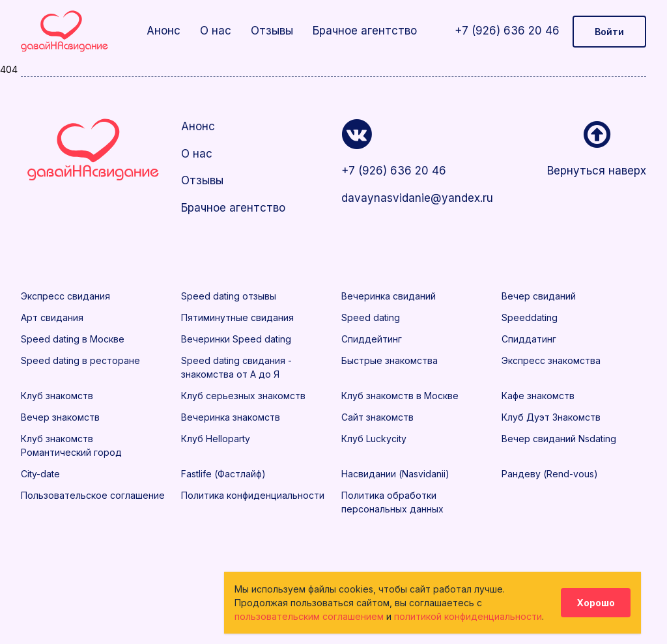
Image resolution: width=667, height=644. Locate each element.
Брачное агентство (365, 31)
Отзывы (272, 31)
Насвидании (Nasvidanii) (395, 474)
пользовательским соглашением (309, 616)
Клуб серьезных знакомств (243, 396)
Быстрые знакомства (390, 360)
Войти (609, 32)
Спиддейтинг (372, 339)
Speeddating (530, 317)
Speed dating (371, 317)
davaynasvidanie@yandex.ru (414, 198)
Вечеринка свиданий (389, 296)
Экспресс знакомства (551, 360)
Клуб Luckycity (374, 439)
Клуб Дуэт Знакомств (551, 417)
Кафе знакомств (538, 396)
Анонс (163, 31)
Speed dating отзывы (229, 296)
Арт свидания (52, 317)
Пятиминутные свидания (237, 317)
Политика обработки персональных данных (392, 502)
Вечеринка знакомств (231, 417)
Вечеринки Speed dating (236, 339)
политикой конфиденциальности (468, 616)
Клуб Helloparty (216, 439)
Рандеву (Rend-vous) (550, 474)
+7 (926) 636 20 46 (507, 31)
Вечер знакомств (60, 417)
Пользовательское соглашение (93, 495)
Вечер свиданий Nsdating (559, 439)
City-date (40, 474)
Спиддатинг (529, 339)
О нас (216, 31)
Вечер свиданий (539, 296)
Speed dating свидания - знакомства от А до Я (236, 367)
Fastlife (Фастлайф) (223, 474)
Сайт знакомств (377, 417)
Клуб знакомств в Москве (400, 396)
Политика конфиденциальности (253, 495)
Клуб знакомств (57, 396)
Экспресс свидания (65, 296)
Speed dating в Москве (73, 339)
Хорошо (596, 603)
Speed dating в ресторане (80, 360)
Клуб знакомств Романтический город (71, 445)
